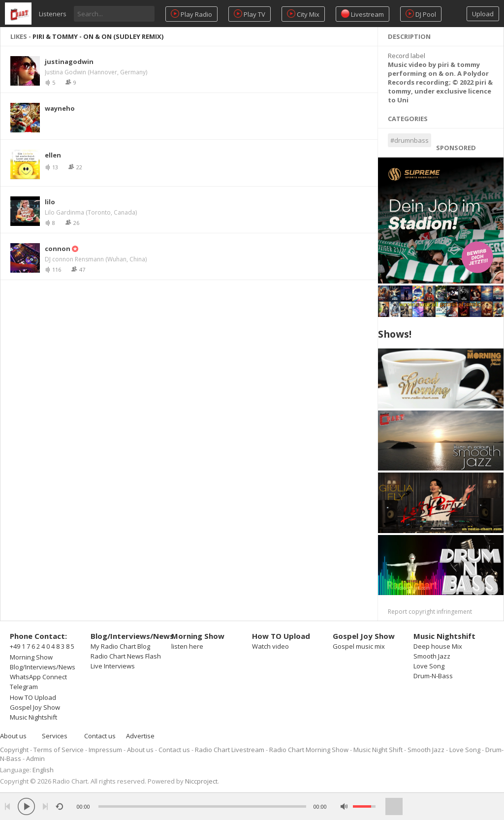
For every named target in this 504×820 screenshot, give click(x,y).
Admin (35, 758)
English (43, 770)
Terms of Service (59, 750)
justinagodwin (69, 62)
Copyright (14, 750)
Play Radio (191, 14)
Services (55, 736)
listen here (187, 646)
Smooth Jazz (432, 656)
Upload (483, 14)
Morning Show (31, 657)
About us (13, 736)
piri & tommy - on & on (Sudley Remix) (98, 36)
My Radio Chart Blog (120, 646)
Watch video (270, 646)
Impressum (105, 750)
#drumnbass (409, 140)
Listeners (53, 14)
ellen (53, 155)
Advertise (140, 736)
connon (58, 249)
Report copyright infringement (430, 612)
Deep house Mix (438, 646)
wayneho (60, 108)
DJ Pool (421, 14)
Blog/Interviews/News (43, 667)
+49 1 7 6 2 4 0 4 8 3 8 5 (42, 646)
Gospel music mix (359, 646)
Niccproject (201, 781)
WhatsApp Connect (38, 677)
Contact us (100, 736)
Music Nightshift (33, 717)
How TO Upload (33, 697)
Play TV (250, 14)
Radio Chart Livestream (230, 750)
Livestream (362, 14)
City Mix (303, 14)
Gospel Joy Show (35, 707)
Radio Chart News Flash (126, 656)
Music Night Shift (378, 750)
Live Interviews (113, 666)
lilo (50, 202)
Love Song (429, 666)
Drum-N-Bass (433, 676)
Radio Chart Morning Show (309, 750)
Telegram (24, 687)
